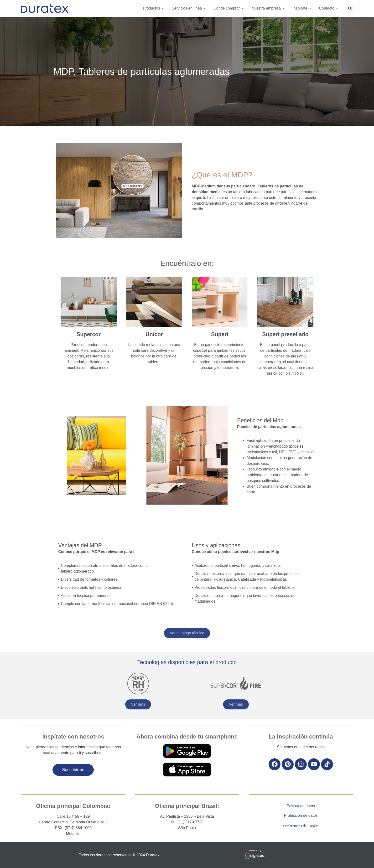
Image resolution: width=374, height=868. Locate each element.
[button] (350, 8)
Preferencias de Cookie (301, 826)
